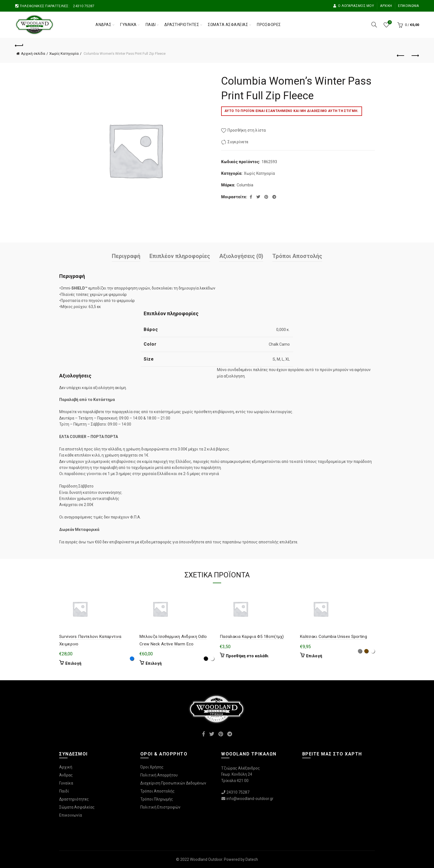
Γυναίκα (128, 25)
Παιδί (151, 25)
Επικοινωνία (408, 6)
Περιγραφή (126, 256)
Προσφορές (269, 25)
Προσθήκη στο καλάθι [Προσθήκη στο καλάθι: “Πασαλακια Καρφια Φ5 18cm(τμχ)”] (247, 656)
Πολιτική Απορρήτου (159, 775)
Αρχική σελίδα (33, 54)
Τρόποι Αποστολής (297, 256)
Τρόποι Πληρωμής (157, 799)
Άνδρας (103, 25)
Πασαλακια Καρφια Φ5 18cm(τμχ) (252, 637)
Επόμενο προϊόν (415, 56)
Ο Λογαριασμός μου (353, 6)
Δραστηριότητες (182, 25)
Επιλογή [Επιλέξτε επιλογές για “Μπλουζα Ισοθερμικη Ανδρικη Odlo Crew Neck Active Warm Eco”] (154, 663)
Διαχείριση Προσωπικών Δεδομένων (173, 783)
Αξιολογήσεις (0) (241, 256)
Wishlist (389, 23)
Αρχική (386, 6)
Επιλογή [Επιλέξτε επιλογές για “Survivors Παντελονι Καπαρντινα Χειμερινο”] (73, 663)
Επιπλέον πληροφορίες (180, 256)
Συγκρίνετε (238, 142)
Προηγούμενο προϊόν (401, 56)
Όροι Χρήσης (152, 767)
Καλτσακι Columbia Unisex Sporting (334, 637)
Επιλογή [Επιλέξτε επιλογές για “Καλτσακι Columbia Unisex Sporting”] (314, 656)
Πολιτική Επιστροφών (160, 807)
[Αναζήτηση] (374, 25)
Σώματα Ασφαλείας (228, 25)
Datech (252, 859)
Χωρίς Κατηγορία (64, 54)
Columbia (245, 185)
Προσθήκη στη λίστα (247, 130)
